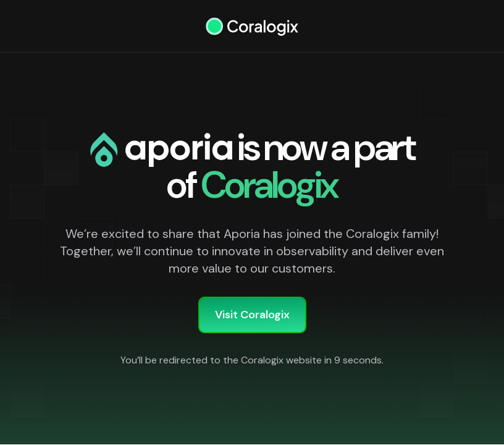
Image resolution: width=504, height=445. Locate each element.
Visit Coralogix (252, 315)
